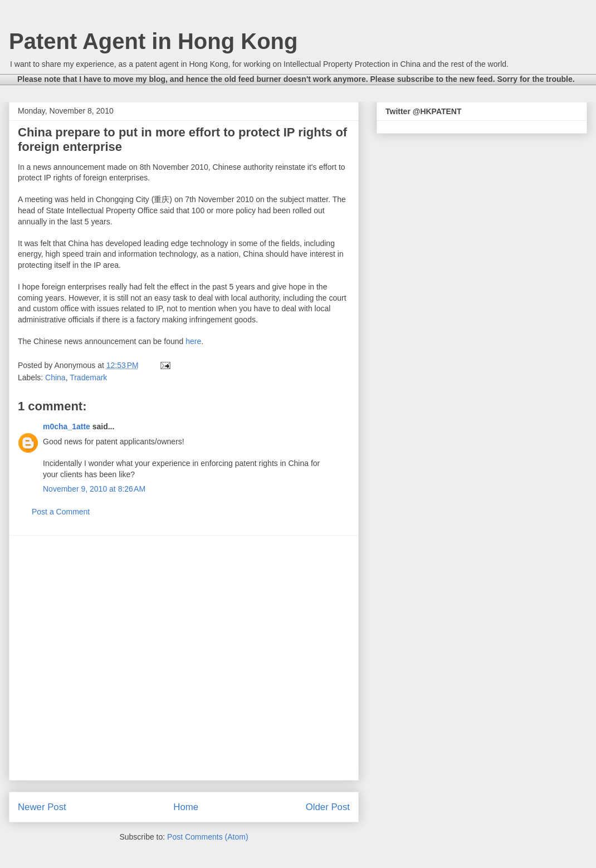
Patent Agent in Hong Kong (153, 41)
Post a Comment (61, 512)
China (55, 377)
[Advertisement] (114, 658)
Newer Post (42, 807)
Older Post (328, 807)
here (193, 341)
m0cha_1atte (67, 426)
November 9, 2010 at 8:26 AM (94, 489)
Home (186, 807)
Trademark (88, 377)
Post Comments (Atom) (207, 837)
